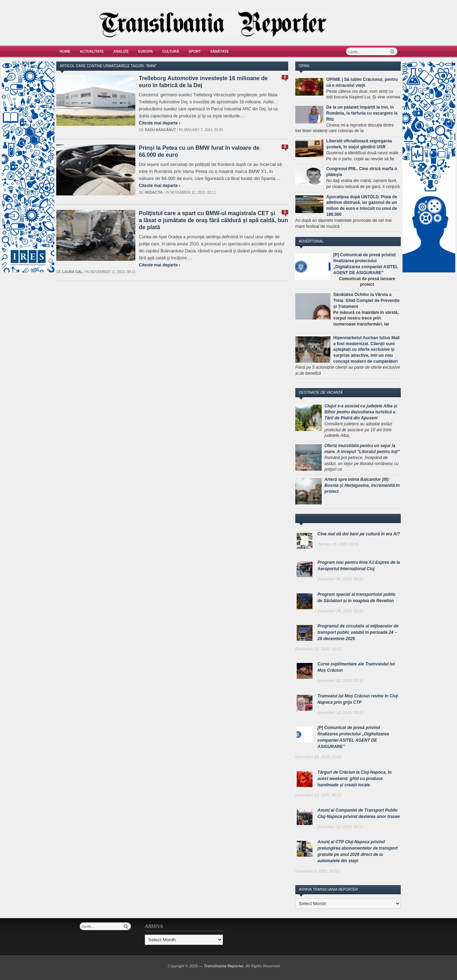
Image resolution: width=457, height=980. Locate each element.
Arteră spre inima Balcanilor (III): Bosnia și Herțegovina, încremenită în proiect (362, 485)
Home (65, 51)
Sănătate (220, 51)
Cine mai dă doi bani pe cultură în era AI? (359, 534)
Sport (195, 51)
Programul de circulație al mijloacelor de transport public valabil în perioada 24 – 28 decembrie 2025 (358, 632)
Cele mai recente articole (326, 518)
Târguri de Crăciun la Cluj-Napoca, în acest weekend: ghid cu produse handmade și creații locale (355, 779)
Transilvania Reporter (224, 966)
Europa (146, 51)
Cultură (171, 51)
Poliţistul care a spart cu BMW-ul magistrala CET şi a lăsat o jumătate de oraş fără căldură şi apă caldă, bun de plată (213, 220)
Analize (121, 51)
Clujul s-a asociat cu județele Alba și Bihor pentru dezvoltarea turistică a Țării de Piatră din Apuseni (361, 412)
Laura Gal (73, 272)
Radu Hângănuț (160, 130)
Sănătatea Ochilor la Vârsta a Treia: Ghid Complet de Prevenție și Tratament (366, 301)
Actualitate (92, 51)
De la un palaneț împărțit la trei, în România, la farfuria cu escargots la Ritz (362, 113)
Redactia (154, 192)
